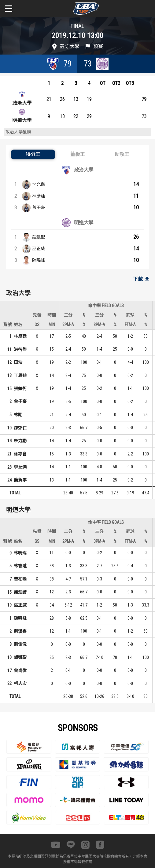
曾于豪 (39, 207)
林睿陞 (20, 566)
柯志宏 (20, 683)
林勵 (18, 415)
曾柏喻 (20, 579)
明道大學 (22, 120)
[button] (33, 154)
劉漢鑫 (20, 631)
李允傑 (39, 184)
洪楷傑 (20, 349)
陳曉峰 (39, 260)
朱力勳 (20, 441)
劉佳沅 (20, 644)
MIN (52, 325)
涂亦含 (20, 454)
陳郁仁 (20, 428)
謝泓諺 (20, 592)
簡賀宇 (20, 480)
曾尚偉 (20, 671)
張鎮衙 (20, 389)
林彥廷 (39, 196)
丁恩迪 (20, 375)
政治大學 (22, 103)
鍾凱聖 (39, 237)
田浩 (18, 362)
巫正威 (39, 249)
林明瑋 (20, 553)
